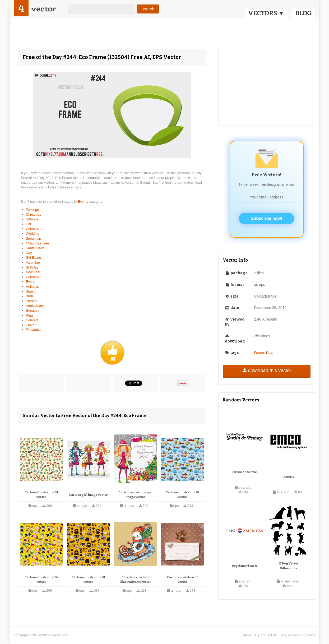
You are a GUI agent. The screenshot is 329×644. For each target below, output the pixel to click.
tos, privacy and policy (298, 635)
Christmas (34, 214)
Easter (31, 325)
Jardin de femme (245, 472)
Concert (32, 320)
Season (32, 291)
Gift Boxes (34, 258)
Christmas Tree (38, 243)
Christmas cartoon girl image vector (135, 495)
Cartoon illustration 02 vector (41, 580)
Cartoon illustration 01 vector (41, 495)
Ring (29, 315)
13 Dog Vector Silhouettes (289, 566)
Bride (30, 296)
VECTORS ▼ (266, 13)
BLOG (303, 13)
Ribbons (32, 219)
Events (83, 201)
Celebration (35, 229)
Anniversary (35, 306)
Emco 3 (289, 477)
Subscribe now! (267, 218)
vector (43, 9)
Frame (259, 353)
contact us (269, 635)
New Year (33, 272)
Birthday (32, 267)
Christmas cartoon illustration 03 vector (135, 580)
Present (32, 301)
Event (30, 282)
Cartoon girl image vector (88, 495)
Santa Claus (35, 248)
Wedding (33, 233)
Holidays (33, 287)
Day (29, 253)
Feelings (32, 210)
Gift (29, 224)
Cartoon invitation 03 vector (183, 580)
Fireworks (33, 330)
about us (250, 635)
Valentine (33, 263)
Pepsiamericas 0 (245, 566)
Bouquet (32, 310)
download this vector (267, 370)
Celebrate (33, 277)
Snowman (34, 238)
